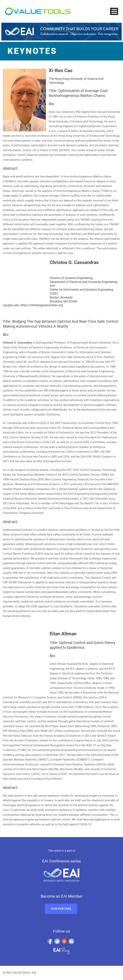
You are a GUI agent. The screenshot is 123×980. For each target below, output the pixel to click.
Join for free (61, 909)
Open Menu (114, 11)
